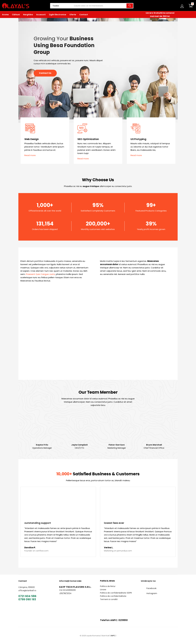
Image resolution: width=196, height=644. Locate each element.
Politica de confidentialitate (113, 596)
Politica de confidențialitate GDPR (116, 593)
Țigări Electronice (58, 15)
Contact (84, 15)
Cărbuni (16, 15)
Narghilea (28, 15)
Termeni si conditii (109, 599)
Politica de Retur (108, 586)
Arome (5, 15)
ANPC (113, 636)
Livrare (103, 590)
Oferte (73, 15)
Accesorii (41, 15)
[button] (191, 6)
